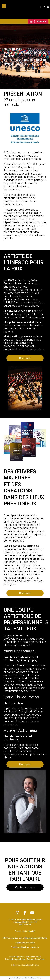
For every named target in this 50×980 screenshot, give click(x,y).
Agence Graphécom (36, 959)
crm (40, 978)
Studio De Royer (33, 957)
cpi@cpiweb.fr (29, 931)
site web (27, 978)
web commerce (34, 978)
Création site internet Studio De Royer (25, 965)
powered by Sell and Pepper (17, 978)
